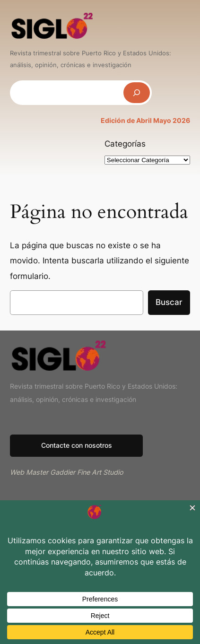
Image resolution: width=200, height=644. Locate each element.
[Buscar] (137, 92)
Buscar (169, 302)
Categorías (125, 144)
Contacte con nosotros (77, 445)
